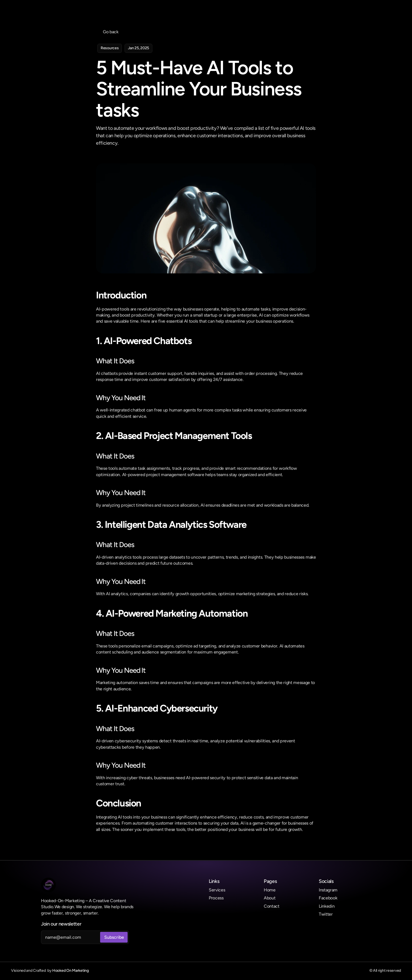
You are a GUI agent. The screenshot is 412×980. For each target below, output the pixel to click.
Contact (272, 906)
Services (217, 890)
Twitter (326, 914)
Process (216, 898)
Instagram (328, 890)
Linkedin (327, 906)
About (270, 898)
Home (270, 890)
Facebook (328, 898)
